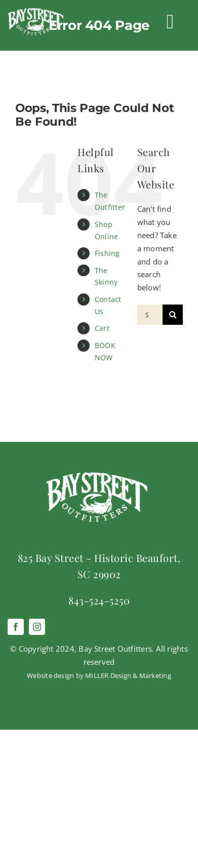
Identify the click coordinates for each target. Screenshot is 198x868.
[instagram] (37, 627)
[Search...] (150, 315)
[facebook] (16, 627)
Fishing (107, 253)
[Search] (173, 315)
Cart (102, 328)
